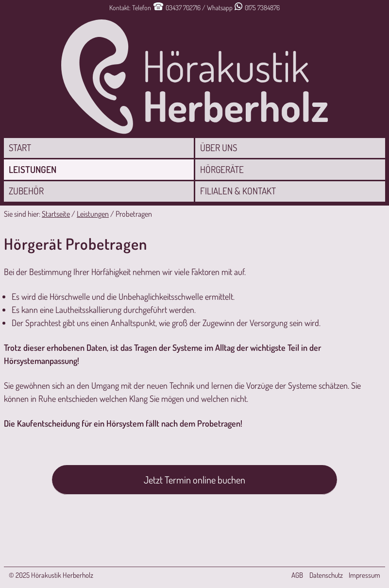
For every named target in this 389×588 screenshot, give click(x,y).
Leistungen (33, 169)
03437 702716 (183, 8)
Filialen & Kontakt (238, 191)
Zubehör (26, 191)
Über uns (219, 147)
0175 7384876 (262, 8)
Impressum (364, 575)
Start (20, 147)
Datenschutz (326, 575)
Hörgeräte (222, 169)
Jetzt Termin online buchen (194, 480)
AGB (297, 575)
